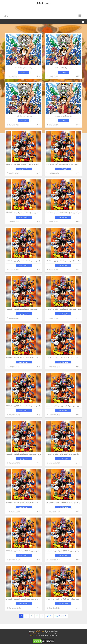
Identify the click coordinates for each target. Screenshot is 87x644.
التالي (49, 616)
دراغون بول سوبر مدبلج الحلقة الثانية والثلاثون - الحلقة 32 (63, 454)
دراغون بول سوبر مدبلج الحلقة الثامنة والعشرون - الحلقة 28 (63, 551)
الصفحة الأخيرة (61, 616)
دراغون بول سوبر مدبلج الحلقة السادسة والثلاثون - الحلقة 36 (63, 358)
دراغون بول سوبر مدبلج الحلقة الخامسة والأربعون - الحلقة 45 (63, 164)
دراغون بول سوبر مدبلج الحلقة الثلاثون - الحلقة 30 (63, 502)
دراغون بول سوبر (24, 169)
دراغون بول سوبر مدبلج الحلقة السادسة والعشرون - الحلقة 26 (63, 599)
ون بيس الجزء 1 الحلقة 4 (63, 116)
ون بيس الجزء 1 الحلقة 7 (63, 68)
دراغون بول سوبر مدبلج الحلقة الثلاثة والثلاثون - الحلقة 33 (24, 454)
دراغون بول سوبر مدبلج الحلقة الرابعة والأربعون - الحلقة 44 (24, 213)
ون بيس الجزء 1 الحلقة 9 (24, 68)
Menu (6, 16)
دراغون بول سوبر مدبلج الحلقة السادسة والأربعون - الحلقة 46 (24, 164)
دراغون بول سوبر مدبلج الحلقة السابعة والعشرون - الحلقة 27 (24, 599)
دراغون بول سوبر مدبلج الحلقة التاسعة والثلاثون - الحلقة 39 (24, 309)
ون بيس (24, 72)
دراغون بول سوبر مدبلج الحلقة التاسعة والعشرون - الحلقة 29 (24, 551)
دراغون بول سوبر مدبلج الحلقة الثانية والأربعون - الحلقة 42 (63, 213)
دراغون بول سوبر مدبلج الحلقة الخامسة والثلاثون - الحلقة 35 (24, 406)
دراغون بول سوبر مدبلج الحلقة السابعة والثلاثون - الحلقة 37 (24, 358)
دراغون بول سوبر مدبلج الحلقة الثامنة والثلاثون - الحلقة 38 (63, 309)
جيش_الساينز (40, 631)
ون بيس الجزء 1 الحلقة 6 (24, 116)
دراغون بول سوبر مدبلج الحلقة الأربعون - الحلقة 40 (63, 261)
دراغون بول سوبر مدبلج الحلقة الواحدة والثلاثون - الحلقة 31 (24, 502)
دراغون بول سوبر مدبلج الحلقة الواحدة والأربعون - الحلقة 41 (24, 261)
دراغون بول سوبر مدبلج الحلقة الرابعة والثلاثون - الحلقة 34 (63, 406)
